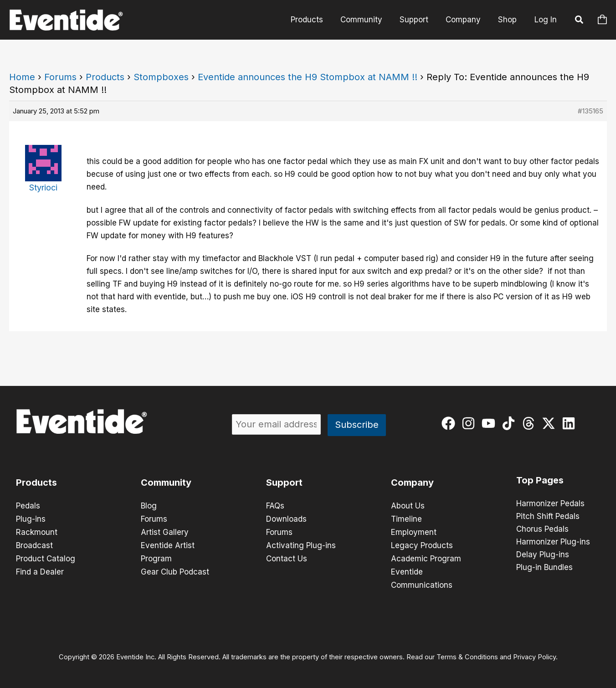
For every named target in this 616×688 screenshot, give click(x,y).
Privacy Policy (534, 654)
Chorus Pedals (542, 529)
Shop (508, 20)
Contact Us (287, 557)
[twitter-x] (551, 423)
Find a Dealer (40, 570)
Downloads (286, 519)
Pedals (28, 506)
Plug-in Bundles (544, 568)
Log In (546, 20)
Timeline (406, 519)
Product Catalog (46, 557)
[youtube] (490, 423)
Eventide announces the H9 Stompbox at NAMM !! (308, 77)
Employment (414, 531)
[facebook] (450, 423)
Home (22, 77)
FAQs (275, 506)
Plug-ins (31, 519)
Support (418, 20)
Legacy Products (422, 544)
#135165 (590, 111)
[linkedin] (571, 423)
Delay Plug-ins (543, 555)
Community (368, 20)
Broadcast (34, 544)
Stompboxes (161, 77)
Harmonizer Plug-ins (553, 542)
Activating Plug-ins (301, 544)
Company (466, 20)
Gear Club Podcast (175, 570)
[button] (580, 21)
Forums (60, 77)
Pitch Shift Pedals (548, 517)
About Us (408, 506)
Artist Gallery (165, 531)
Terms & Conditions (467, 654)
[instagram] (470, 423)
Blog (149, 506)
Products (315, 20)
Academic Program (426, 557)
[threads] (531, 423)
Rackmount (37, 531)
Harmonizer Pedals (550, 504)
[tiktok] (511, 423)
